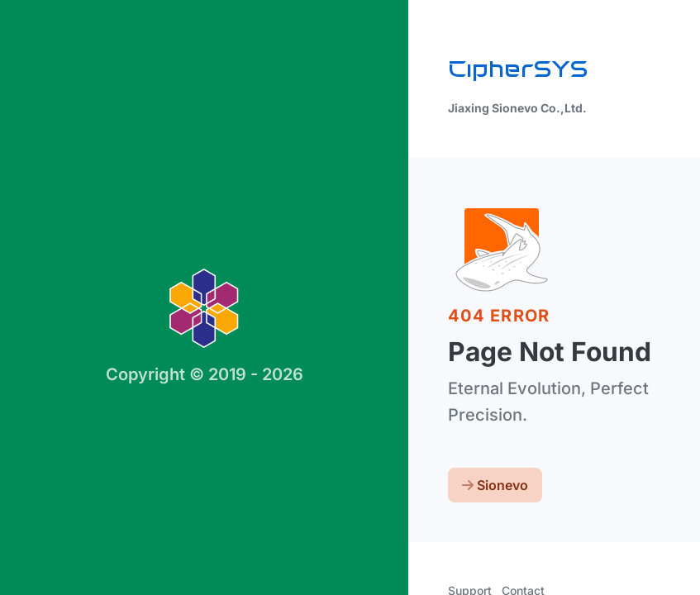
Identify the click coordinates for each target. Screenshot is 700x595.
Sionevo (495, 485)
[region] (350, 297)
